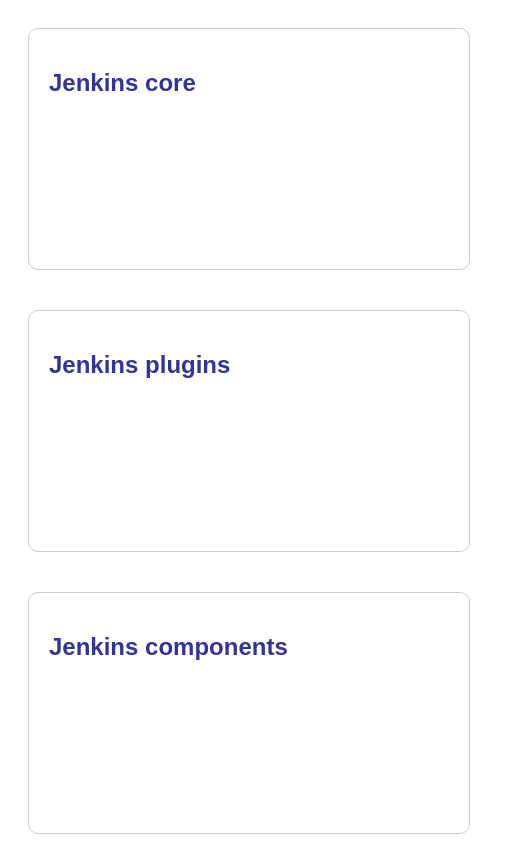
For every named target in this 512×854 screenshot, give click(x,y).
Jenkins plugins (139, 364)
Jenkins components (168, 646)
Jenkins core (122, 82)
